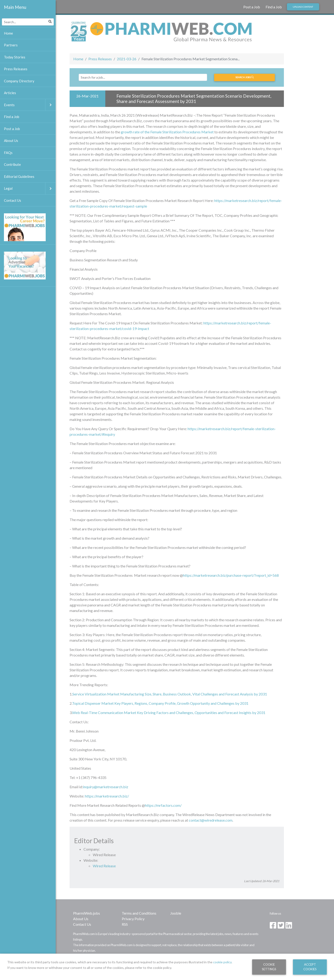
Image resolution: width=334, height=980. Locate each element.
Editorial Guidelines (19, 176)
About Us (81, 919)
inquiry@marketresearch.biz (106, 787)
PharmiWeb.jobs (87, 913)
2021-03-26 (127, 59)
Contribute (12, 164)
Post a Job (252, 7)
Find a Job (274, 7)
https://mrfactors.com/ (163, 805)
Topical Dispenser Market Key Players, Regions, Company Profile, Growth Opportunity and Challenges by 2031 (160, 703)
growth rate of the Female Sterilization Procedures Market (168, 132)
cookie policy (222, 962)
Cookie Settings (269, 967)
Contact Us (82, 924)
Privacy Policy (133, 919)
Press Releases (100, 59)
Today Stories (15, 57)
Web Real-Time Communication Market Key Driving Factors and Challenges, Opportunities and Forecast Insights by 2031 (169, 713)
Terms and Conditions (139, 913)
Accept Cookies (310, 967)
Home (78, 59)
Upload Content (303, 7)
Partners (11, 45)
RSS (125, 924)
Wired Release (104, 866)
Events (30, 105)
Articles (10, 93)
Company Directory (19, 81)
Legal (30, 188)
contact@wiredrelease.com (211, 820)
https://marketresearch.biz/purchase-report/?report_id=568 (231, 575)
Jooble (176, 913)
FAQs (8, 153)
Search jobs (245, 77)
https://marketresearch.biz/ (107, 796)
